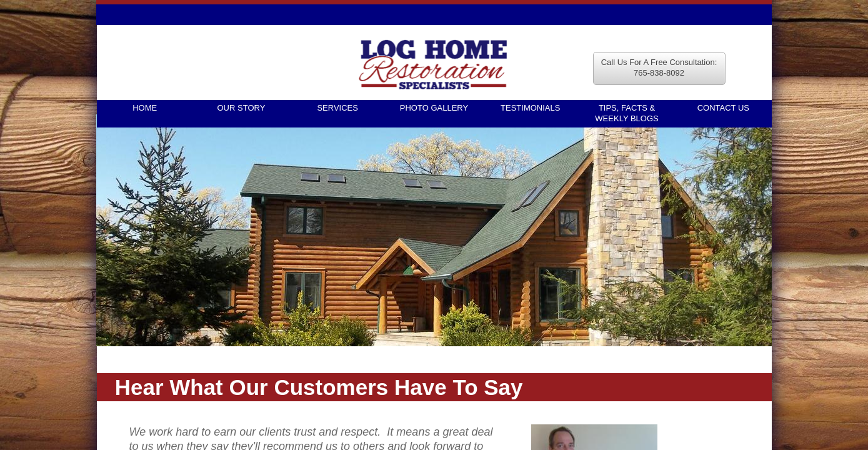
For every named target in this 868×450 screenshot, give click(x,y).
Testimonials (530, 108)
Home (145, 108)
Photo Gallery (434, 108)
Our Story (242, 108)
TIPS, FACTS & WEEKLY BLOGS (626, 113)
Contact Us (723, 108)
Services (337, 108)
